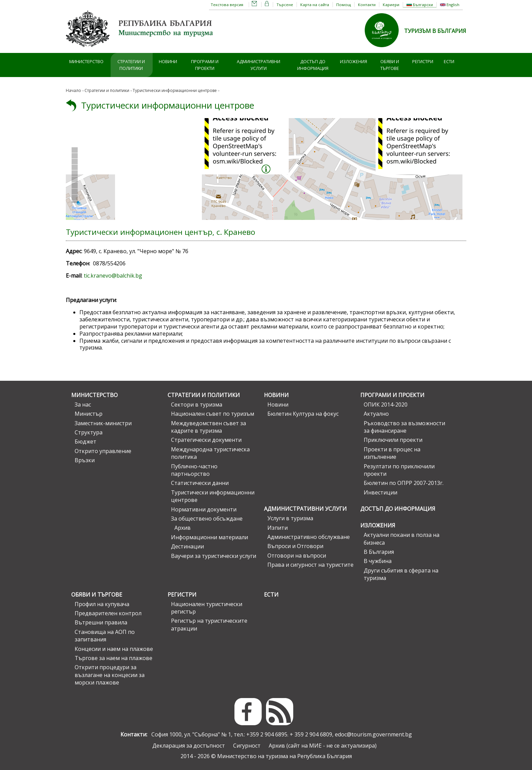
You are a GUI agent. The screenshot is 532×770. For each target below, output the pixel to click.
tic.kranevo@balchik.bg (113, 276)
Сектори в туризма (197, 405)
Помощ (344, 5)
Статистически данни (200, 483)
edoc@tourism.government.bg (373, 734)
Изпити (278, 528)
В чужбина (378, 561)
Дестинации (187, 546)
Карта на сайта (315, 5)
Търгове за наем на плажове (113, 658)
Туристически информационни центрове (168, 105)
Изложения (354, 61)
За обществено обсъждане (207, 519)
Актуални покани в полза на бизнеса (402, 539)
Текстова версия (227, 5)
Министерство (86, 61)
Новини (168, 61)
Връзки (85, 460)
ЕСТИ (449, 61)
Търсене (285, 5)
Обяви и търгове (390, 65)
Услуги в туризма (290, 518)
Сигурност (247, 746)
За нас (83, 405)
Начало (73, 90)
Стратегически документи (206, 440)
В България (379, 552)
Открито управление (103, 451)
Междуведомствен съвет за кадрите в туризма (208, 427)
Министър (89, 414)
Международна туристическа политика (210, 453)
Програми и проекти (205, 65)
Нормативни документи (204, 509)
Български (420, 5)
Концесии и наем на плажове (114, 649)
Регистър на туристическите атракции (209, 624)
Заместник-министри (103, 423)
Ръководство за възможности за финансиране (404, 427)
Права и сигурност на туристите (310, 565)
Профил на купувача (102, 604)
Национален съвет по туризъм (213, 414)
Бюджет (85, 442)
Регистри (423, 61)
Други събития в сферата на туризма (401, 574)
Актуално (376, 414)
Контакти (367, 5)
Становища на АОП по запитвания (105, 636)
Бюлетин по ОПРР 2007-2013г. (404, 483)
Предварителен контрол (108, 613)
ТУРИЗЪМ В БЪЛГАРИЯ (435, 31)
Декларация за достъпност (189, 746)
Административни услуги (259, 65)
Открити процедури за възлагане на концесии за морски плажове (110, 675)
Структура (89, 432)
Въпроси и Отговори (295, 546)
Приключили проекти (393, 440)
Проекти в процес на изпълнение (392, 453)
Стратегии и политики (131, 65)
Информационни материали (210, 537)
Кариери (391, 5)
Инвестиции (381, 492)
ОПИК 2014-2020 (386, 405)
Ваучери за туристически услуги (214, 556)
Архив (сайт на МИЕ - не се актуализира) (323, 746)
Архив (183, 528)
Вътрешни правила (101, 622)
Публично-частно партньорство (194, 470)
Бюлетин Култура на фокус (303, 414)
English (450, 5)
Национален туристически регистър (207, 608)
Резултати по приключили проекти (399, 470)
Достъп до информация (313, 65)
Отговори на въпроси (297, 556)
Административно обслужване (309, 537)
